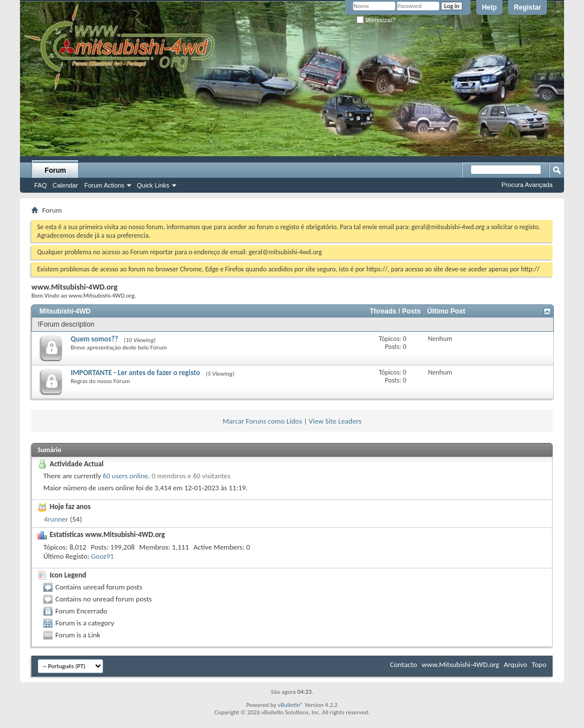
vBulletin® (291, 705)
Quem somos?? (94, 339)
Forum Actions (104, 185)
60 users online (125, 476)
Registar (528, 7)
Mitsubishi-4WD (65, 311)
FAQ (40, 185)
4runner (56, 519)
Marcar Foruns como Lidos (262, 421)
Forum (55, 170)
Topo (539, 664)
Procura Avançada (527, 185)
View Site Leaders (335, 421)
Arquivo (515, 664)
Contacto (404, 664)
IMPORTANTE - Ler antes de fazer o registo (135, 373)
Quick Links (153, 185)
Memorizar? (376, 20)
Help (489, 7)
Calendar (65, 185)
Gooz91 (103, 556)
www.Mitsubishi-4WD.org (460, 664)
